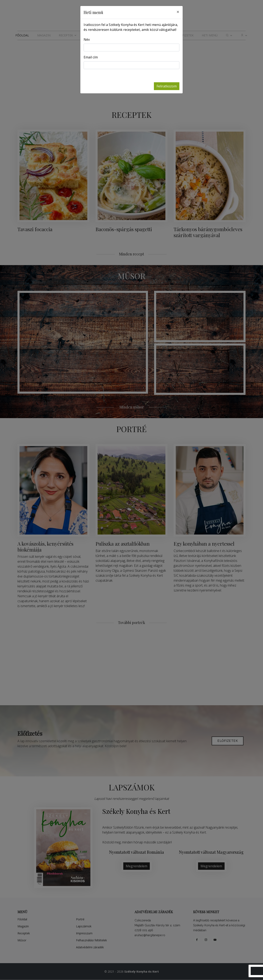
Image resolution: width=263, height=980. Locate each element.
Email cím (91, 57)
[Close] (178, 12)
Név (87, 39)
